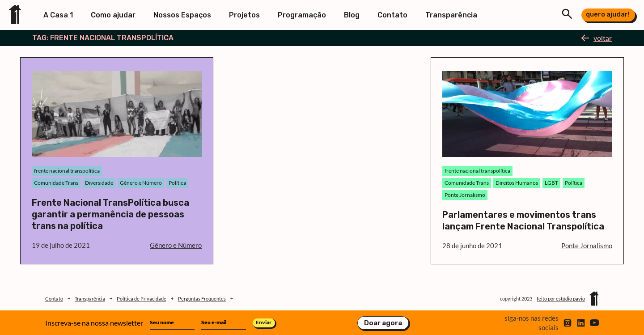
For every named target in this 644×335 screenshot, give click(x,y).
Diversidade (99, 183)
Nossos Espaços (182, 15)
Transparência (451, 15)
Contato (392, 15)
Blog (352, 15)
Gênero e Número (141, 183)
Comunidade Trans (56, 183)
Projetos (244, 15)
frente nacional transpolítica (67, 171)
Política (177, 183)
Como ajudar (113, 15)
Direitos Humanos (517, 183)
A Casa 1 (58, 15)
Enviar (264, 322)
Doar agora (383, 323)
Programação (302, 15)
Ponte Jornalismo (465, 195)
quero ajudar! (608, 14)
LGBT (551, 183)
